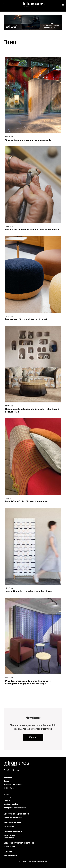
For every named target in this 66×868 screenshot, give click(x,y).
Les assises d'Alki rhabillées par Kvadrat (26, 319)
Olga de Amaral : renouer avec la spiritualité (28, 140)
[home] (33, 4)
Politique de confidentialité (15, 808)
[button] (3, 4)
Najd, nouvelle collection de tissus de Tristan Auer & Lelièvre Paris (32, 410)
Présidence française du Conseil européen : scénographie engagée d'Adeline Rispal (28, 682)
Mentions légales (11, 804)
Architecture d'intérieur (13, 785)
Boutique (7, 797)
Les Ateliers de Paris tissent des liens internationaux (32, 229)
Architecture (9, 788)
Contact (7, 801)
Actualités (8, 778)
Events (6, 794)
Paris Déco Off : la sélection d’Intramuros (27, 501)
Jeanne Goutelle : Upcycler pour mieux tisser (29, 591)
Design (6, 781)
